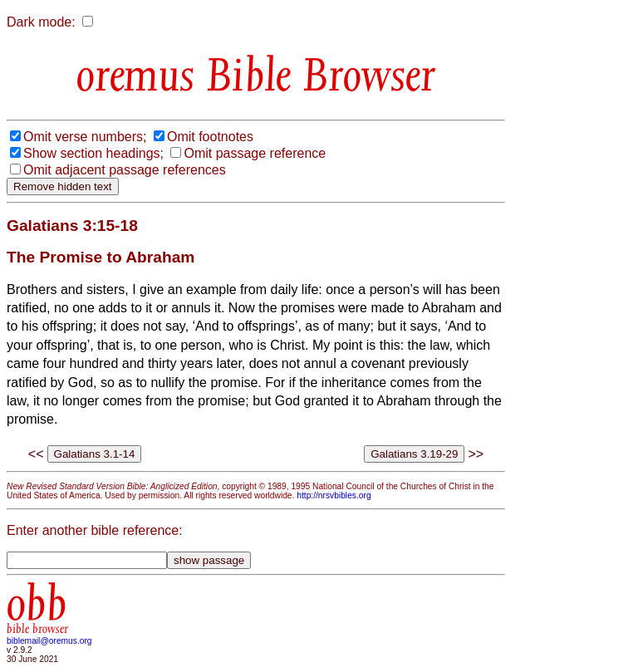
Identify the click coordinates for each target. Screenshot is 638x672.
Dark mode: (41, 22)
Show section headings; (93, 153)
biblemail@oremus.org (49, 641)
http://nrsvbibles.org (334, 495)
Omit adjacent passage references (125, 170)
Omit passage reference (255, 153)
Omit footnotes (210, 137)
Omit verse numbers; (85, 137)
